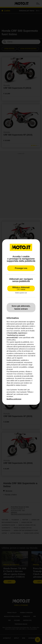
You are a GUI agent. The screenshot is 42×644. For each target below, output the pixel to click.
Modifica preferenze (14, 399)
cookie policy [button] (11, 340)
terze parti (14, 344)
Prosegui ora (21, 268)
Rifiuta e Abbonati (21, 288)
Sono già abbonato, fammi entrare (21, 307)
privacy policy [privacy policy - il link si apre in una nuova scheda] (15, 326)
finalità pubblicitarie (13, 360)
